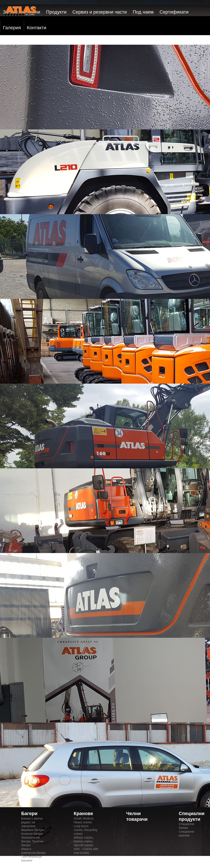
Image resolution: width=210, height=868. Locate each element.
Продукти (56, 12)
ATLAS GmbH (20, 20)
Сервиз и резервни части (100, 12)
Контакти (36, 28)
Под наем (143, 12)
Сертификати (174, 12)
